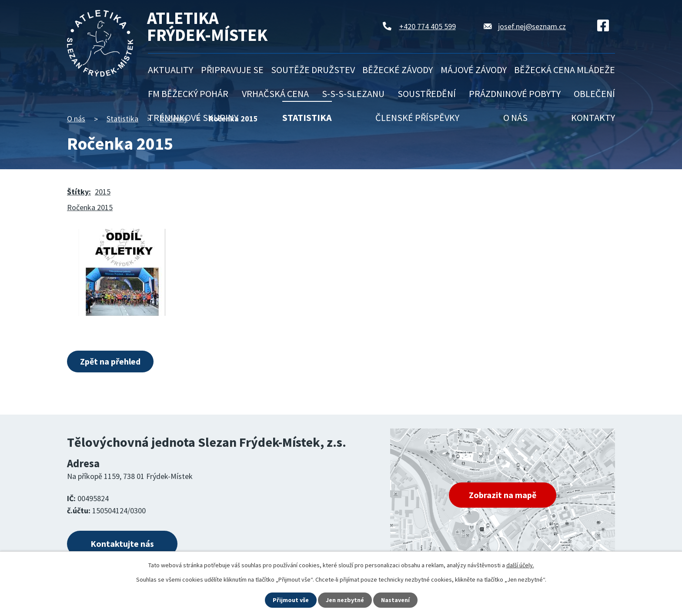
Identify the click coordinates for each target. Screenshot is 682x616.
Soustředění (427, 94)
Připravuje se (232, 70)
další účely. (520, 565)
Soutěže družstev (313, 70)
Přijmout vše (291, 600)
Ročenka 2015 (90, 207)
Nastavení (395, 600)
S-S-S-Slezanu (353, 94)
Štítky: (79, 192)
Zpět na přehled (110, 361)
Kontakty (593, 117)
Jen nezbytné (345, 600)
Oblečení (594, 94)
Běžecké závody (398, 70)
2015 (103, 192)
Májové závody (474, 70)
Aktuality (170, 70)
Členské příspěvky (417, 117)
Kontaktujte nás (122, 544)
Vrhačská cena (275, 94)
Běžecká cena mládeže (565, 70)
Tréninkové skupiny (193, 117)
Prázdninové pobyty (515, 94)
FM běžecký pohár (188, 94)
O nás (515, 117)
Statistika (307, 117)
